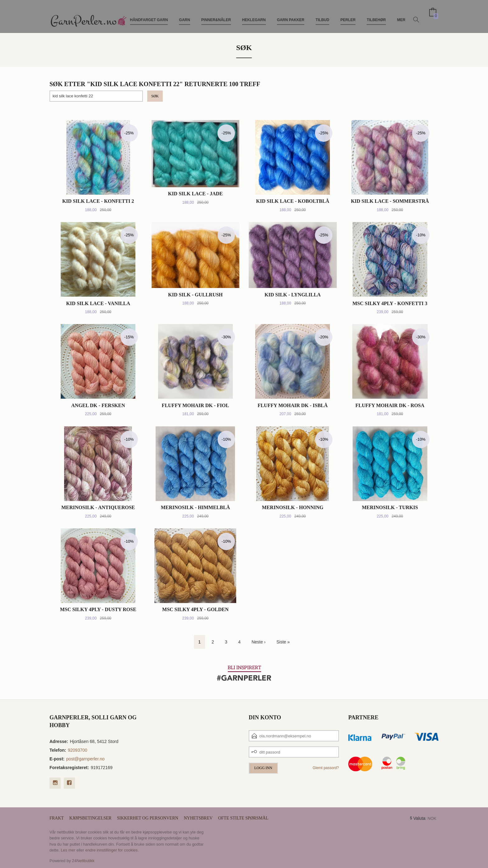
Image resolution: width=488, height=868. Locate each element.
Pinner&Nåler (216, 15)
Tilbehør (376, 15)
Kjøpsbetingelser (90, 818)
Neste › (258, 642)
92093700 (77, 750)
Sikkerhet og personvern (148, 818)
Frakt (57, 818)
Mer (401, 15)
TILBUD (322, 15)
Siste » (283, 642)
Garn (184, 15)
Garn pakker (291, 15)
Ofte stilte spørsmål (243, 818)
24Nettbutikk (83, 861)
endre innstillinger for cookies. (112, 850)
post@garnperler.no (85, 759)
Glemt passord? (326, 768)
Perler (348, 15)
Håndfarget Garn (149, 15)
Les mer (68, 850)
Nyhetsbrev (198, 818)
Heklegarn (254, 15)
